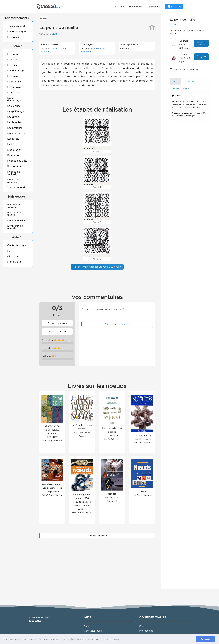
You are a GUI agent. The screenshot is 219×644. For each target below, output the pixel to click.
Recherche (154, 7)
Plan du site (14, 262)
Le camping (14, 87)
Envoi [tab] (176, 81)
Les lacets (13, 139)
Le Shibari (13, 92)
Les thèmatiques (17, 31)
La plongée (14, 106)
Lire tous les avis (57, 332)
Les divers (13, 117)
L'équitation (14, 150)
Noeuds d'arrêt (16, 133)
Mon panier (14, 37)
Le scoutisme (15, 81)
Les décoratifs (16, 70)
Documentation (17, 220)
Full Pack (119, 7)
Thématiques (136, 7)
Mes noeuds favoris (14, 214)
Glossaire (13, 256)
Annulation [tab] (189, 81)
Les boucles (14, 122)
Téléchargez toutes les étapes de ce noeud (97, 267)
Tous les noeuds (17, 26)
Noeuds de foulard (14, 173)
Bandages (13, 155)
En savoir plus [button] (111, 639)
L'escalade (14, 65)
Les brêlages (15, 128)
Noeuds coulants (17, 161)
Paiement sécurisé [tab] (181, 88)
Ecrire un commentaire (117, 324)
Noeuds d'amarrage (14, 99)
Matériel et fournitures (14, 206)
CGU (142, 626)
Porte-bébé (14, 166)
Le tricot (13, 144)
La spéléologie (16, 111)
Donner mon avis (57, 323)
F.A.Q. (11, 251)
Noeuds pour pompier (15, 181)
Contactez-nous (17, 245)
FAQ (87, 626)
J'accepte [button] (205, 639)
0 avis (53, 34)
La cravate (14, 76)
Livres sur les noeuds (15, 227)
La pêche (13, 60)
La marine (13, 54)
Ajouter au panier (201, 43)
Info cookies (146, 631)
